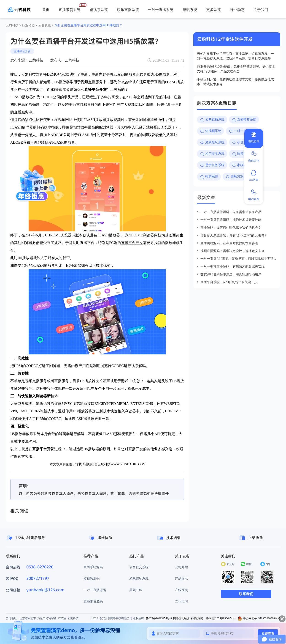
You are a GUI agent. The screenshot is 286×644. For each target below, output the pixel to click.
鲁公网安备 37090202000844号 (259, 618)
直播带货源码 (93, 601)
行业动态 (237, 10)
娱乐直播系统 (128, 10)
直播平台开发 (22, 51)
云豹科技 (12, 25)
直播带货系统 (70, 10)
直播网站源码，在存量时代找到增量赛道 (229, 243)
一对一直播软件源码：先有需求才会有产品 (231, 212)
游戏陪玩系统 (139, 578)
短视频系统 (99, 10)
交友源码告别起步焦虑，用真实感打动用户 (231, 274)
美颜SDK (136, 590)
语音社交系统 (139, 567)
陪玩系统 (190, 10)
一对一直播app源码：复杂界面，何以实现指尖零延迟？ (239, 259)
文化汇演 (181, 601)
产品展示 (181, 578)
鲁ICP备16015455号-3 (159, 618)
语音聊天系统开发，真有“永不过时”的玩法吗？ (234, 235)
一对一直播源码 (95, 590)
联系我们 (246, 594)
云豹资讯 (45, 25)
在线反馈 (181, 590)
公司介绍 (181, 567)
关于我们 (261, 10)
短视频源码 (92, 578)
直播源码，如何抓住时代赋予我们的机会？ (231, 227)
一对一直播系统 (161, 10)
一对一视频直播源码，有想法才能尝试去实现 (232, 266)
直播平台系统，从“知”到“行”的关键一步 (229, 282)
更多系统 (213, 10)
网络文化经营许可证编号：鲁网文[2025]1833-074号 (204, 618)
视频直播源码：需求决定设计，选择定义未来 (232, 251)
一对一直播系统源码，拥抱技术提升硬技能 (231, 220)
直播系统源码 (93, 567)
